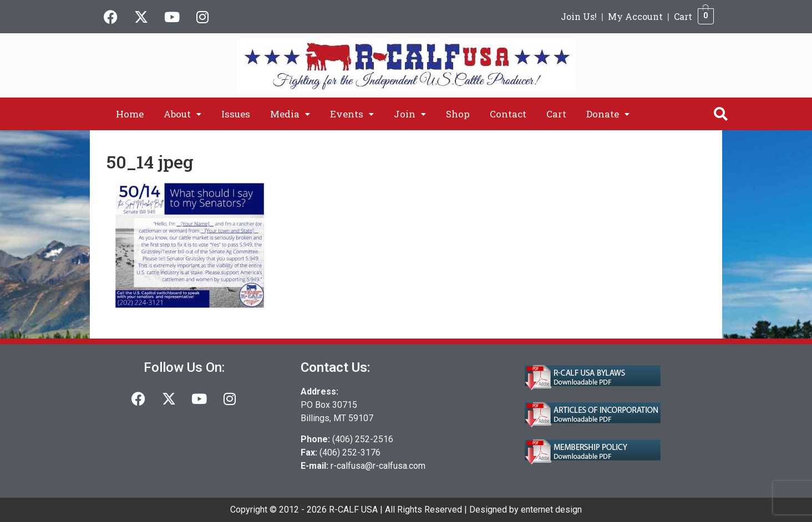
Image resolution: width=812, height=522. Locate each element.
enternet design (551, 510)
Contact (508, 114)
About (182, 114)
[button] (182, 114)
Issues (236, 114)
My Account (635, 16)
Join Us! (579, 16)
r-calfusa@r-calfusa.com (378, 466)
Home (130, 114)
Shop (458, 114)
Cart (683, 16)
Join (410, 114)
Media (290, 114)
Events (352, 114)
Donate (608, 114)
